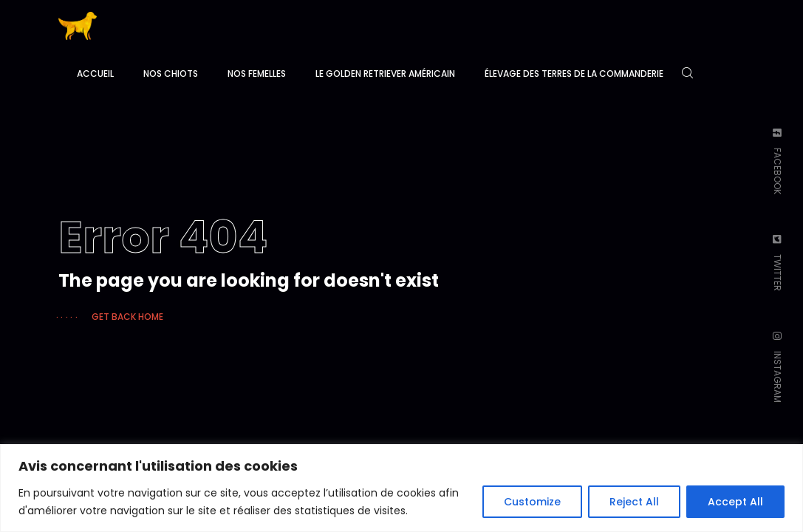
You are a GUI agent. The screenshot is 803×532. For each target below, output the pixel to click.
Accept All (735, 502)
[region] (401, 488)
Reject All (634, 502)
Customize (532, 502)
